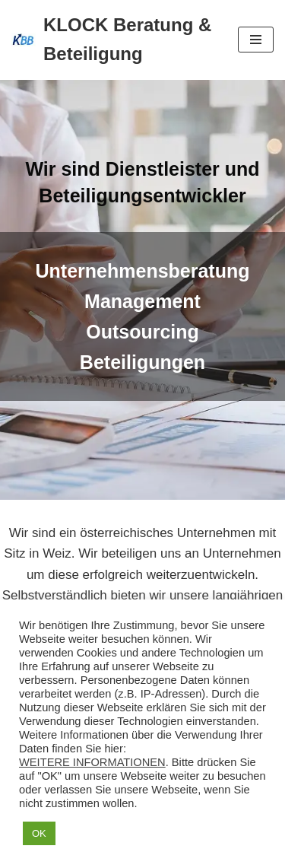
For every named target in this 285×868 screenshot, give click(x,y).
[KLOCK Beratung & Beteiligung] (113, 40)
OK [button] (39, 833)
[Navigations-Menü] (256, 40)
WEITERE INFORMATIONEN (92, 762)
